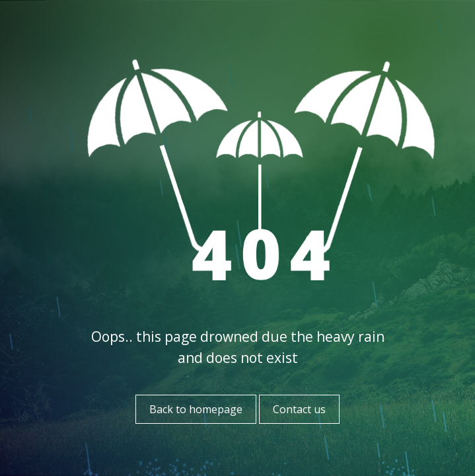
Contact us (299, 409)
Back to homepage (196, 409)
